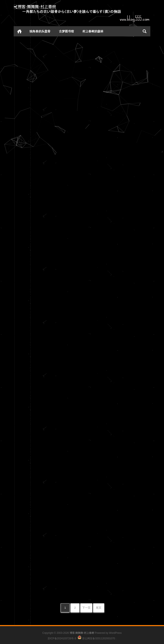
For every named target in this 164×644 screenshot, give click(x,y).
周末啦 (89, 458)
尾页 (99, 608)
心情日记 (65, 78)
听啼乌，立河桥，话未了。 (105, 101)
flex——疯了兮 (27, 530)
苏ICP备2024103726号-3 (62, 638)
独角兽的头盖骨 (40, 31)
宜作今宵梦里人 (28, 290)
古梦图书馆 (66, 31)
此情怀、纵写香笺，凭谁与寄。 (40, 199)
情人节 (21, 439)
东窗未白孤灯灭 (96, 210)
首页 (19, 31)
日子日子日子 (95, 350)
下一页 (86, 608)
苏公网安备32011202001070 (99, 638)
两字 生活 (23, 50)
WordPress (115, 633)
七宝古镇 (23, 398)
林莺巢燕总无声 (28, 91)
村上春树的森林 (93, 31)
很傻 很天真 (93, 566)
